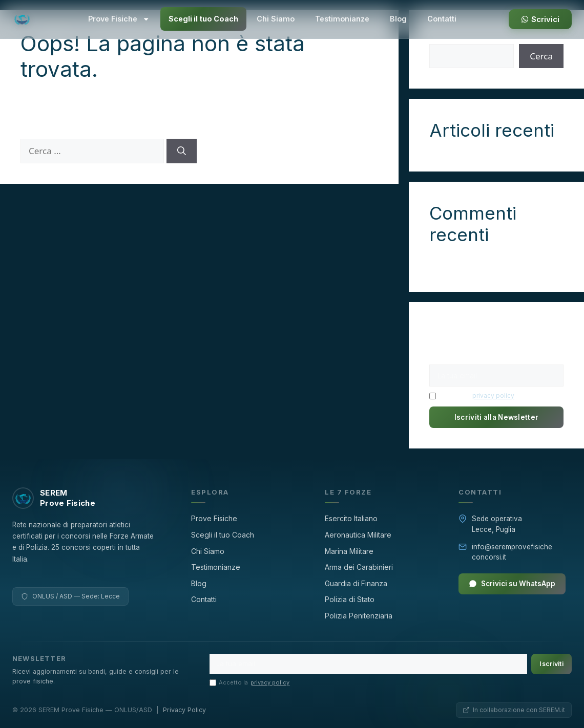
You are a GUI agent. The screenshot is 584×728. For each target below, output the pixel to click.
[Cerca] (182, 151)
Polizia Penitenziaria (359, 616)
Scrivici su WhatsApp (512, 584)
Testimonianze (342, 19)
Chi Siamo (276, 19)
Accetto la (472, 396)
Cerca (541, 56)
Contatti (442, 19)
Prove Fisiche (119, 19)
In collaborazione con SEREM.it (514, 710)
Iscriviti (551, 664)
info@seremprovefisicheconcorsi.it (512, 552)
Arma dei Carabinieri (359, 567)
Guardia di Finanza (356, 583)
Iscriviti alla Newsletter (497, 417)
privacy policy (493, 395)
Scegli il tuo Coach (203, 19)
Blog (398, 19)
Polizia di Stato (350, 599)
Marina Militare (349, 551)
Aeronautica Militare (358, 535)
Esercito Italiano (351, 518)
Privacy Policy (184, 710)
